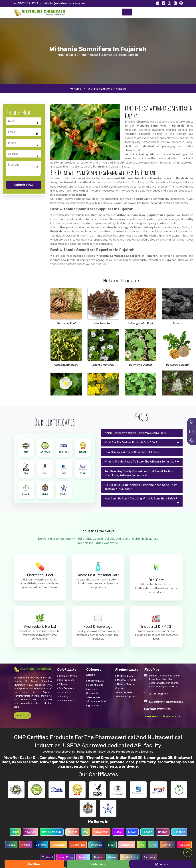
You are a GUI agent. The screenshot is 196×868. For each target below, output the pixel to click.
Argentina (127, 845)
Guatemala (59, 845)
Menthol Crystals (126, 680)
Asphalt (177, 323)
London (147, 832)
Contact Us (64, 692)
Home (76, 89)
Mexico (26, 845)
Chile (153, 845)
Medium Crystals (126, 696)
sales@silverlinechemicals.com (64, 3)
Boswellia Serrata (177, 365)
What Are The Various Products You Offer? (131, 442)
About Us (22, 716)
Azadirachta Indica (66, 365)
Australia (184, 845)
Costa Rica (78, 845)
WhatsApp (98, 864)
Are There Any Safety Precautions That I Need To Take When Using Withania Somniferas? (139, 473)
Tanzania (149, 857)
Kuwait (132, 832)
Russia (11, 845)
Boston (163, 832)
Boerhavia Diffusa (140, 365)
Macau (118, 832)
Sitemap (63, 684)
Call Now (34, 864)
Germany (167, 845)
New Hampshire (52, 832)
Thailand (47, 857)
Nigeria (98, 857)
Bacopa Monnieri (103, 365)
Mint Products (95, 681)
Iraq (86, 832)
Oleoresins (93, 697)
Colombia (96, 845)
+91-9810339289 (26, 3)
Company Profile (67, 676)
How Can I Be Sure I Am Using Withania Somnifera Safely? (141, 499)
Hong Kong (66, 857)
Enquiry (162, 864)
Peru (141, 845)
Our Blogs (63, 696)
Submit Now (24, 185)
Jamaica (41, 845)
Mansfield (179, 832)
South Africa (130, 857)
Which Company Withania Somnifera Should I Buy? (136, 433)
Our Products (66, 680)
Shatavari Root (66, 323)
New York (30, 832)
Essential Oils (95, 685)
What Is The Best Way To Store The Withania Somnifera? (140, 462)
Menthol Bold (124, 692)
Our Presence (66, 688)
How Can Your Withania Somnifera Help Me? (132, 452)
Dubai (15, 832)
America (72, 832)
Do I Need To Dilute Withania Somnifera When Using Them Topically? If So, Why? (141, 487)
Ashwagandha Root (140, 323)
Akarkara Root (103, 323)
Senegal (83, 857)
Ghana (112, 857)
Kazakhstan (101, 832)
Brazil (111, 845)
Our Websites (65, 701)
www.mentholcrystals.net (163, 716)
